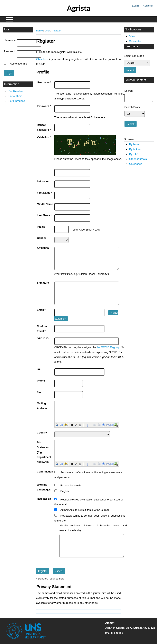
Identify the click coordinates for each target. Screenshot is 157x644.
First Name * (45, 193)
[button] (57, 425)
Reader (65, 499)
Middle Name (45, 204)
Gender (41, 238)
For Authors (15, 96)
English (65, 491)
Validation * (44, 137)
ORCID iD (43, 339)
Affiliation (43, 248)
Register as (44, 499)
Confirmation (45, 472)
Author (64, 510)
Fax (39, 392)
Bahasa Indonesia (71, 486)
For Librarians (17, 101)
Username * (44, 82)
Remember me (18, 64)
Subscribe (135, 41)
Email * (41, 310)
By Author (135, 149)
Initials (41, 227)
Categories (136, 164)
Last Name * (44, 215)
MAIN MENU (10, 19)
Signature (43, 283)
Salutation (43, 182)
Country (42, 433)
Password (9, 51)
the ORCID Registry (108, 347)
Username (10, 40)
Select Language (134, 56)
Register (148, 6)
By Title (134, 154)
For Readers (16, 91)
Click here (42, 59)
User (47, 31)
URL (40, 370)
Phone (41, 381)
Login (135, 6)
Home (39, 31)
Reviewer (66, 516)
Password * (44, 106)
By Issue (134, 144)
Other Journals (138, 159)
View (132, 36)
